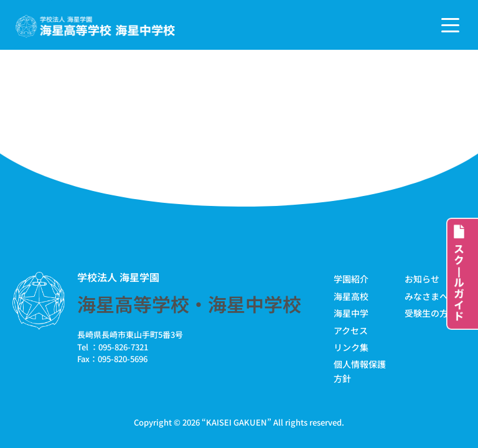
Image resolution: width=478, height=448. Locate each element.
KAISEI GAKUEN (237, 422)
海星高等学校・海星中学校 (189, 304)
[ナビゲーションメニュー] (450, 25)
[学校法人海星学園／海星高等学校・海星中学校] (96, 26)
